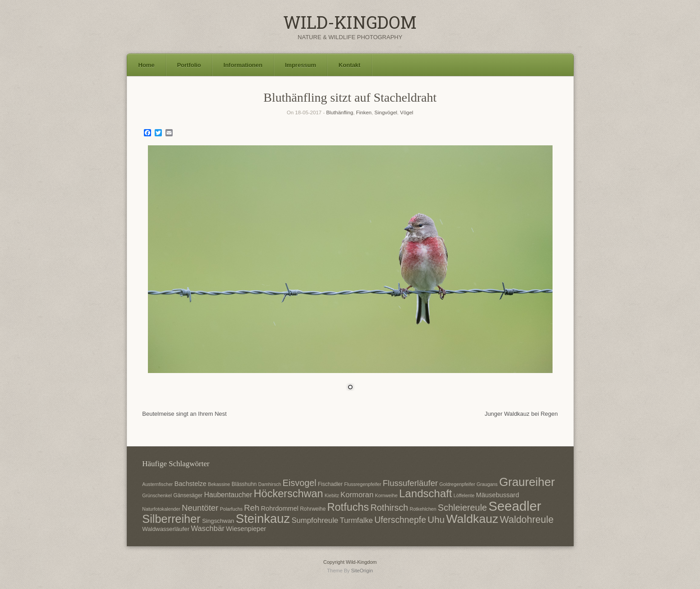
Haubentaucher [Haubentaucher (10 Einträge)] (228, 495)
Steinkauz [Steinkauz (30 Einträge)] (263, 519)
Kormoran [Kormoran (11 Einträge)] (357, 495)
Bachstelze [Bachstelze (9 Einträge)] (190, 484)
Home (147, 65)
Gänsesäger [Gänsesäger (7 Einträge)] (188, 495)
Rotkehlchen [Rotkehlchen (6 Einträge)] (423, 509)
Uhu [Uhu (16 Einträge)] (436, 519)
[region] (350, 274)
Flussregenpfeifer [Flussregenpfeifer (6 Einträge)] (363, 484)
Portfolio (189, 65)
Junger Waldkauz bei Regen (521, 414)
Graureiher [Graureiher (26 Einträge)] (527, 482)
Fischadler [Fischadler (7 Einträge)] (330, 484)
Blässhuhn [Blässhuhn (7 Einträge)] (244, 484)
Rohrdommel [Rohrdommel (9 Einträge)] (280, 508)
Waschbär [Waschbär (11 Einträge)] (208, 528)
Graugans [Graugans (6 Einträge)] (487, 484)
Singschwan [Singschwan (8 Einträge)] (218, 521)
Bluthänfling (339, 112)
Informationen (243, 65)
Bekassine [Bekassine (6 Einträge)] (219, 484)
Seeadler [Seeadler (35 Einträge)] (515, 506)
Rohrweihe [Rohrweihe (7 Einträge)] (313, 509)
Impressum (301, 65)
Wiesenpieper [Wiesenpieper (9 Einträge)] (246, 529)
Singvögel (386, 112)
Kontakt (349, 65)
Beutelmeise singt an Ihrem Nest (184, 414)
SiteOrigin (362, 571)
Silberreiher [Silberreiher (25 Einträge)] (171, 519)
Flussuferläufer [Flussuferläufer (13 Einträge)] (410, 483)
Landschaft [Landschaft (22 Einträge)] (426, 493)
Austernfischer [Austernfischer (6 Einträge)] (157, 484)
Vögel (407, 112)
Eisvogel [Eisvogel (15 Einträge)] (300, 483)
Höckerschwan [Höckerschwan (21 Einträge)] (288, 494)
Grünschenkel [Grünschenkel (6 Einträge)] (157, 495)
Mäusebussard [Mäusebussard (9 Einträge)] (498, 495)
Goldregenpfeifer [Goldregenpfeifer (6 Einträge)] (457, 484)
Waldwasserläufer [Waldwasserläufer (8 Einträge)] (166, 529)
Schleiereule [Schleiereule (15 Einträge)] (462, 508)
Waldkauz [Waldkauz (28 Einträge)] (472, 519)
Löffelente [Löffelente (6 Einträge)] (464, 495)
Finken (364, 112)
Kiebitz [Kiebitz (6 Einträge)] (332, 495)
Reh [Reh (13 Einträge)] (252, 508)
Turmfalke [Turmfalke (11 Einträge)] (357, 520)
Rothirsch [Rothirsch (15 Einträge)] (389, 508)
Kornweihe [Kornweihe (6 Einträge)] (386, 495)
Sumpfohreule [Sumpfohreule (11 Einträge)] (315, 520)
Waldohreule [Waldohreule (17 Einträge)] (527, 520)
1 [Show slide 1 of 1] (350, 388)
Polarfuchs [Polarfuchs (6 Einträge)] (231, 509)
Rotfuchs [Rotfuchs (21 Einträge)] (348, 507)
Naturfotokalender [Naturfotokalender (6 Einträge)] (161, 509)
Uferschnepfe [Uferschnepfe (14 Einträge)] (400, 520)
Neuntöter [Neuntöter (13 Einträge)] (200, 508)
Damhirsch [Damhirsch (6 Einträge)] (270, 484)
